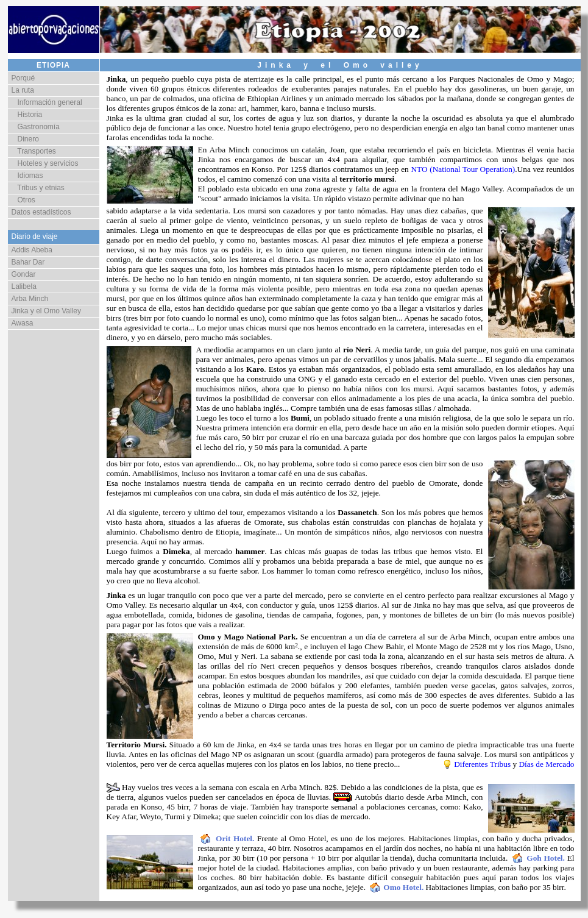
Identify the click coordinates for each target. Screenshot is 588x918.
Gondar (24, 274)
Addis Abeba (32, 250)
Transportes (34, 151)
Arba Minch (30, 299)
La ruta (23, 90)
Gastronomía (36, 127)
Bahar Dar (28, 262)
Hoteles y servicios (45, 163)
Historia (27, 115)
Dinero (25, 139)
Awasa (23, 323)
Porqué (23, 78)
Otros (23, 200)
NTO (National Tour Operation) (463, 169)
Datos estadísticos (41, 212)
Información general (47, 102)
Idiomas (27, 176)
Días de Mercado (546, 764)
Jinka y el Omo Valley (47, 311)
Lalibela (24, 286)
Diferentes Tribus (482, 764)
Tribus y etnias (38, 188)
